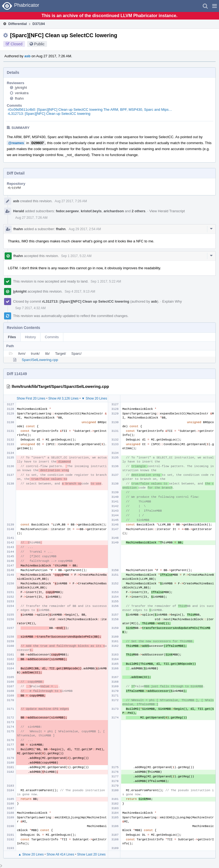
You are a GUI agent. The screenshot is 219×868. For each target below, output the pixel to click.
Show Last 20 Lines (91, 854)
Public (39, 44)
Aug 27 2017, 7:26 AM (71, 201)
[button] (215, 6)
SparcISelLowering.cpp (40, 360)
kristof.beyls (91, 211)
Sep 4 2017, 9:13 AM (80, 292)
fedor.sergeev (68, 211)
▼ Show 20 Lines (94, 398)
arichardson (114, 211)
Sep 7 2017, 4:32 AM (30, 308)
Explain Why (172, 301)
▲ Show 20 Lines (31, 854)
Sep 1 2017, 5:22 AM (76, 256)
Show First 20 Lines (31, 398)
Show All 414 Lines (60, 854)
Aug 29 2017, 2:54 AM (85, 229)
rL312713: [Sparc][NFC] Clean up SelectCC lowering (49, 114)
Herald (18, 211)
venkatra (22, 93)
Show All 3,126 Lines (63, 398)
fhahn (19, 98)
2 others (139, 211)
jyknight (21, 88)
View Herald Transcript (167, 211)
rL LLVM (14, 188)
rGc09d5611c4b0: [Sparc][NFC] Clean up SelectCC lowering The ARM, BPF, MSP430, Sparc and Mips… (90, 110)
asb (27, 56)
